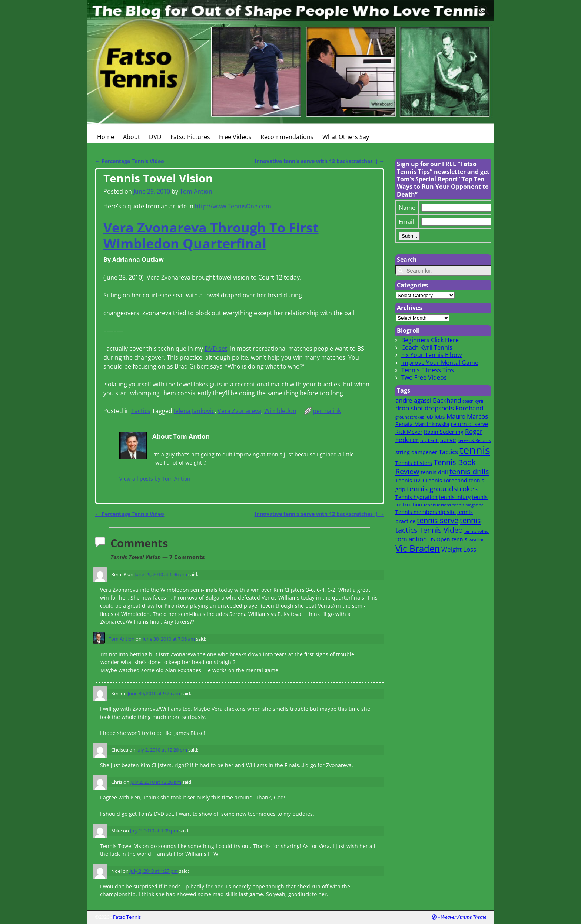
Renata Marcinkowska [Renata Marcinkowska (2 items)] (422, 424)
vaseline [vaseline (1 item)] (477, 540)
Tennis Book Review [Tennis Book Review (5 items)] (436, 467)
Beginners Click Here (430, 340)
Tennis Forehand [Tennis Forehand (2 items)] (446, 480)
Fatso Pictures (190, 137)
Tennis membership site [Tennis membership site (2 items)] (426, 512)
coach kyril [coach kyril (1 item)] (473, 401)
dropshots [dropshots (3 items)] (439, 408)
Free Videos (235, 137)
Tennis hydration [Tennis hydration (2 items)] (416, 497)
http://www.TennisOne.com (233, 206)
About (132, 137)
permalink (327, 411)
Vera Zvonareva (239, 411)
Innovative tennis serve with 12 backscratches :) (319, 161)
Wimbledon (280, 411)
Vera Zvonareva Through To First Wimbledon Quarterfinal (211, 235)
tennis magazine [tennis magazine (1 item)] (468, 505)
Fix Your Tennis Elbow (431, 355)
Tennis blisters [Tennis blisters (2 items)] (414, 463)
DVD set (216, 349)
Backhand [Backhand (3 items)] (447, 400)
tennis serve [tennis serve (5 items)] (438, 520)
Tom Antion (122, 639)
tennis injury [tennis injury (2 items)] (455, 497)
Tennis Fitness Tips (428, 370)
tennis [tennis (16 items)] (475, 450)
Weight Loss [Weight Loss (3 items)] (459, 549)
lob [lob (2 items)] (429, 417)
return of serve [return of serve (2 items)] (469, 424)
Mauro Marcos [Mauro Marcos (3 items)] (467, 416)
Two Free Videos (424, 377)
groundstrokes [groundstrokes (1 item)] (410, 417)
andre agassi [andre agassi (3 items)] (413, 400)
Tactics (141, 411)
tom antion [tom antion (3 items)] (411, 539)
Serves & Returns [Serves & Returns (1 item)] (474, 440)
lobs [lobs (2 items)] (440, 417)
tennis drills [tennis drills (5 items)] (469, 471)
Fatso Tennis (127, 917)
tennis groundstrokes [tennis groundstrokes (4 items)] (442, 489)
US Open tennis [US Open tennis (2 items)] (448, 539)
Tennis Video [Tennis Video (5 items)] (441, 530)
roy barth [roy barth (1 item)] (429, 440)
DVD (155, 137)
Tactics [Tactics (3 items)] (448, 452)
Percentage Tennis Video (130, 161)
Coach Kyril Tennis (427, 347)
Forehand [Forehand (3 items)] (469, 408)
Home (106, 137)
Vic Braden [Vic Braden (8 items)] (418, 548)
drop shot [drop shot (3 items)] (409, 408)
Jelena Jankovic (194, 411)
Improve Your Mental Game (440, 363)
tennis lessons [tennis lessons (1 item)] (437, 505)
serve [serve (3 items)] (448, 440)
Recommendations (287, 137)
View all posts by (155, 478)
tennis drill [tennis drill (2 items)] (434, 472)
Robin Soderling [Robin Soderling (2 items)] (444, 432)
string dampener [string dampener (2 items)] (416, 452)
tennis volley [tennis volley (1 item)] (477, 531)
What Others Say (346, 137)
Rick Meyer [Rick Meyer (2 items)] (409, 432)
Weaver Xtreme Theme (464, 917)
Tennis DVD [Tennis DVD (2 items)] (410, 480)
